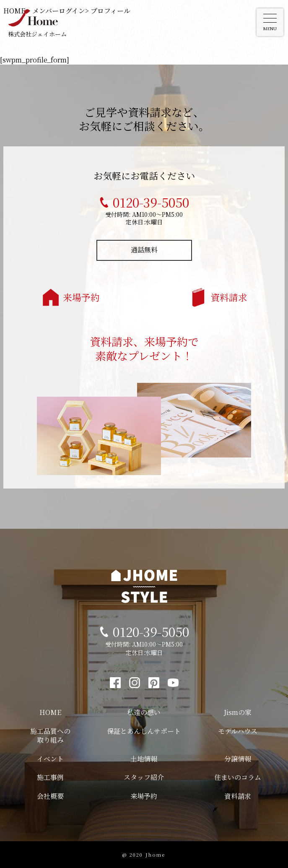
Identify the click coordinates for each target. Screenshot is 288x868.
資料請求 (229, 297)
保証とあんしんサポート (144, 731)
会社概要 (50, 796)
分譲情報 (238, 759)
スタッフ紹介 (144, 777)
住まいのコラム (238, 777)
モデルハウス (238, 731)
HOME (50, 712)
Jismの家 (238, 712)
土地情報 (144, 759)
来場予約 (81, 297)
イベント (50, 759)
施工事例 (50, 777)
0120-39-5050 (151, 202)
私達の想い (144, 712)
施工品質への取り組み (50, 735)
